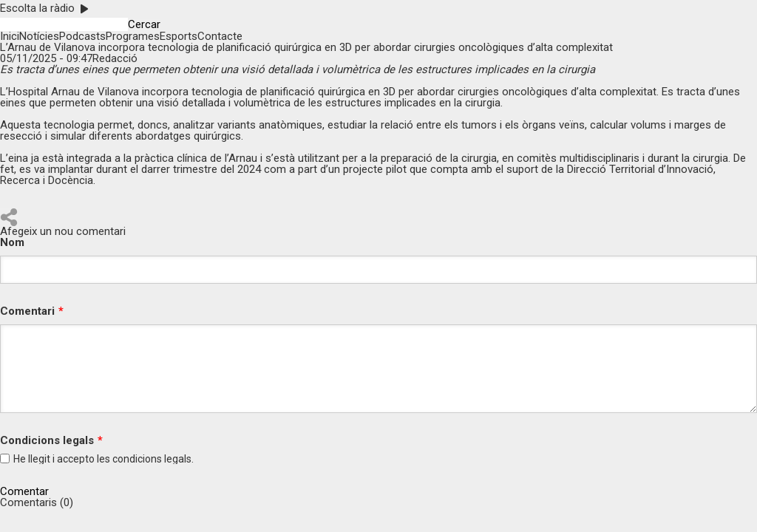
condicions (137, 459)
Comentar (24, 492)
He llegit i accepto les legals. (103, 459)
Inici (10, 36)
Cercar (144, 25)
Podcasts (82, 36)
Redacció (115, 58)
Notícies (39, 36)
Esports (179, 36)
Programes (133, 36)
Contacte (220, 36)
